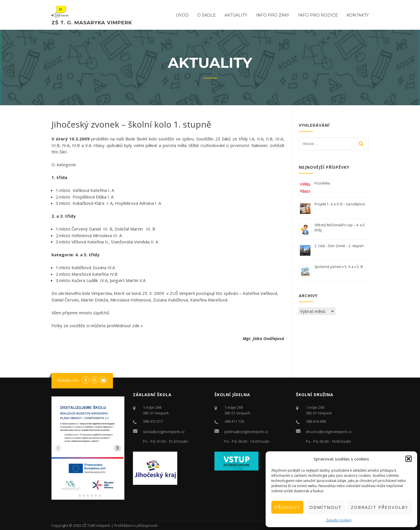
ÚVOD (182, 15)
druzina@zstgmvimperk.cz (329, 432)
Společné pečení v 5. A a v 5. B (339, 267)
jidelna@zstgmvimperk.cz (246, 432)
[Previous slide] (58, 448)
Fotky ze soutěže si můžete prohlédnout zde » (97, 325)
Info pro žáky (273, 15)
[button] (409, 459)
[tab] (76, 496)
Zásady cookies (339, 520)
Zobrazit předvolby (380, 507)
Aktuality (236, 15)
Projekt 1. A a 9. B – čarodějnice (340, 204)
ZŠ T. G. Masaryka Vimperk (92, 23)
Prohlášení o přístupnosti (136, 525)
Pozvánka (322, 183)
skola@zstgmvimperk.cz (164, 432)
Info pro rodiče (318, 15)
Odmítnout (326, 507)
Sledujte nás (67, 380)
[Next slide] (118, 448)
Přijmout (287, 507)
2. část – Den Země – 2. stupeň (339, 246)
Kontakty (358, 15)
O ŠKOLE (207, 15)
